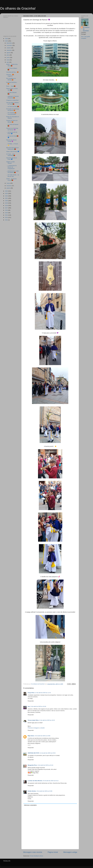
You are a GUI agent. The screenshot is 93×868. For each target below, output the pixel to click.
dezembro (9, 43)
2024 (7, 191)
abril (8, 62)
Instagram (36, 728)
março (8, 183)
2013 (7, 217)
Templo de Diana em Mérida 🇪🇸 (12, 121)
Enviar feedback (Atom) (37, 856)
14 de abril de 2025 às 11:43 (43, 693)
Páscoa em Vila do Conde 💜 (11, 141)
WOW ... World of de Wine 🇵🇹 (12, 65)
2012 (7, 220)
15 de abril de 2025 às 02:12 (51, 781)
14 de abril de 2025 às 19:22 (47, 720)
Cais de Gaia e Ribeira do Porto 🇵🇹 (12, 103)
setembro (9, 50)
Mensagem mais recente (33, 852)
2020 (7, 201)
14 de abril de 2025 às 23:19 (45, 765)
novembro (9, 45)
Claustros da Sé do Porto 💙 (12, 159)
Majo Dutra (31, 736)
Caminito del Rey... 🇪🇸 (12, 72)
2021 (7, 198)
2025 (7, 41)
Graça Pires (31, 693)
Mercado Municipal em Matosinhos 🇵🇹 (12, 148)
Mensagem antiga (70, 852)
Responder (31, 701)
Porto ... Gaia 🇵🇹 (11, 86)
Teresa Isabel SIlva (33, 720)
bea (29, 706)
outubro (9, 48)
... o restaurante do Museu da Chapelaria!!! (11, 167)
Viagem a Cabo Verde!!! (11, 162)
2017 (7, 208)
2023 (7, 193)
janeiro (9, 188)
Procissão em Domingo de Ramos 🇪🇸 (13, 110)
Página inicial (53, 852)
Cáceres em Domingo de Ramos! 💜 (12, 129)
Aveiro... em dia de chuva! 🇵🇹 (11, 179)
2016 (7, 210)
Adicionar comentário (30, 805)
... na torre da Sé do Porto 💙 (12, 133)
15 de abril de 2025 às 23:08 (44, 791)
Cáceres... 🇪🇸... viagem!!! (11, 75)
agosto (9, 53)
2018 (7, 205)
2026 (7, 39)
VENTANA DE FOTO (34, 753)
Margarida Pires (32, 765)
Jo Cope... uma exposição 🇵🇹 (11, 155)
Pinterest (30, 728)
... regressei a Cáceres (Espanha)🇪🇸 (12, 97)
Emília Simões (32, 791)
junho (8, 57)
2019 (7, 203)
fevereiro (9, 186)
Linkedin (42, 728)
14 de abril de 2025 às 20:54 (48, 753)
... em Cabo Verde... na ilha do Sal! (13, 176)
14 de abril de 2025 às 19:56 (42, 736)
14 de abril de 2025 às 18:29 (38, 706)
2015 (7, 213)
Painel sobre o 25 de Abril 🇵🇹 (12, 89)
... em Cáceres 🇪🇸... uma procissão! (12, 113)
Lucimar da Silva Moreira (35, 781)
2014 (7, 215)
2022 (7, 196)
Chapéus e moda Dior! (12, 100)
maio (8, 60)
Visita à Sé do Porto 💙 (13, 152)
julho (8, 55)
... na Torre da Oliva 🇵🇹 (13, 107)
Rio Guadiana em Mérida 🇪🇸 (11, 79)
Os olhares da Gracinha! (18, 8)
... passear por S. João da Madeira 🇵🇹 (12, 172)
